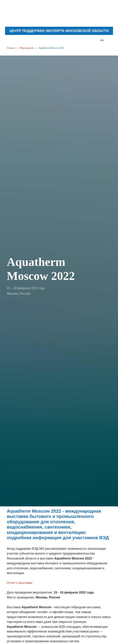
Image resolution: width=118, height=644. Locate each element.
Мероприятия (27, 48)
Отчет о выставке (20, 583)
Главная (11, 48)
